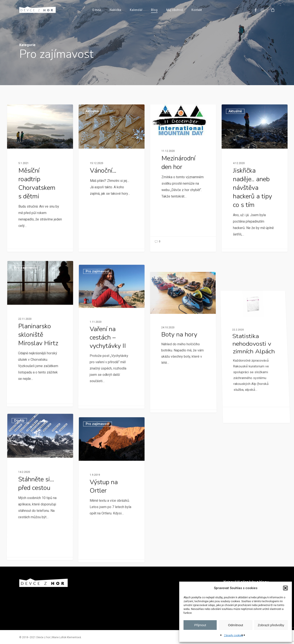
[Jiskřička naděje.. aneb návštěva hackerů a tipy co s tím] (255, 181)
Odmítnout (236, 625)
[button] (285, 588)
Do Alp (23, 468)
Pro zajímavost (26, 111)
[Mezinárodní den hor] (183, 176)
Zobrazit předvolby (271, 625)
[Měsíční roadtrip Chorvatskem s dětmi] (40, 178)
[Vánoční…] (112, 178)
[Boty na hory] (186, 426)
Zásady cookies (234, 635)
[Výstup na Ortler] (110, 546)
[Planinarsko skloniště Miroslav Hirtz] (39, 375)
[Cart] (272, 10)
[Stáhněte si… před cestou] (39, 532)
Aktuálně (92, 111)
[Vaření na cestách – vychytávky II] (110, 396)
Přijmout (200, 625)
